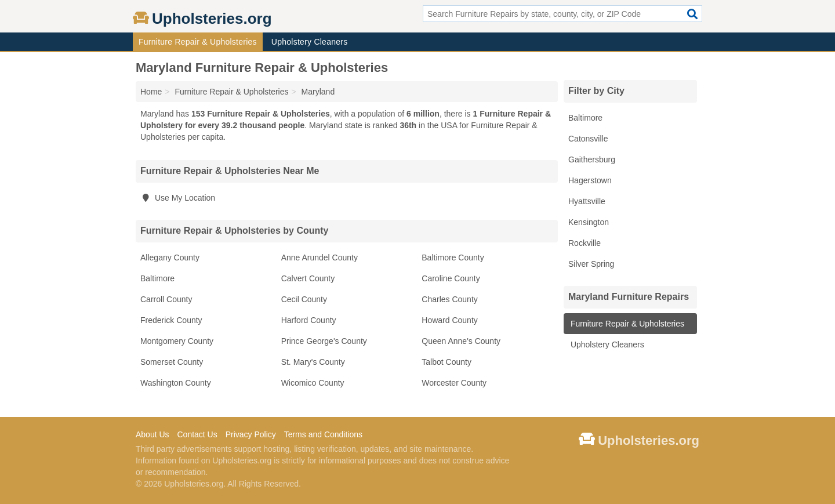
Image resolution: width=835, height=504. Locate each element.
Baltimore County (453, 258)
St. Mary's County (313, 362)
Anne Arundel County (320, 258)
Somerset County (172, 362)
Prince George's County (324, 341)
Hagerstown (590, 180)
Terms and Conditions (323, 434)
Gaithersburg (592, 159)
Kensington (589, 222)
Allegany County (170, 258)
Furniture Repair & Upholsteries (198, 42)
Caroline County (451, 278)
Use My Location (178, 198)
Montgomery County (177, 341)
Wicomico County (313, 383)
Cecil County (304, 299)
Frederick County (171, 320)
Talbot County (446, 362)
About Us (153, 434)
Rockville (584, 243)
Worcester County (454, 383)
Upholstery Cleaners (310, 42)
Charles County (450, 299)
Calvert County (308, 278)
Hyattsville (587, 201)
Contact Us (197, 434)
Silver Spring (591, 264)
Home (151, 92)
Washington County (176, 383)
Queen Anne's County (461, 341)
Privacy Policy (251, 434)
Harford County (309, 320)
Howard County (450, 320)
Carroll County (166, 299)
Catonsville (588, 139)
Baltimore (157, 278)
